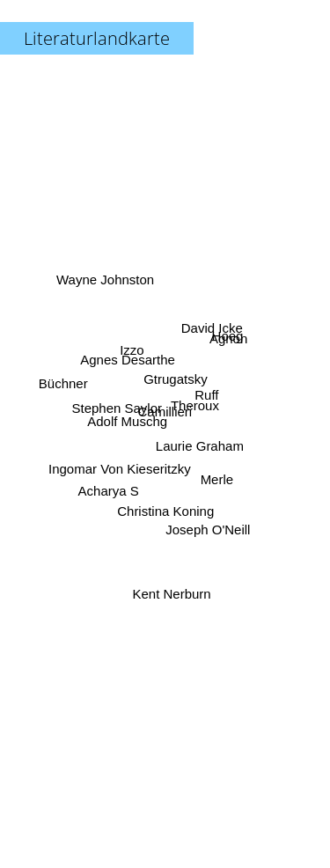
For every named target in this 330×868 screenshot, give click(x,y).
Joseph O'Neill (204, 519)
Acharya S (110, 484)
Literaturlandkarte (97, 38)
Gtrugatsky (176, 375)
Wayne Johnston (110, 290)
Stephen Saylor (122, 409)
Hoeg (221, 345)
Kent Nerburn (172, 583)
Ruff (204, 397)
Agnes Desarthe (130, 363)
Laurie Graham (195, 442)
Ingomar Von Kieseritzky (123, 465)
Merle (219, 481)
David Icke (211, 325)
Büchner (69, 385)
